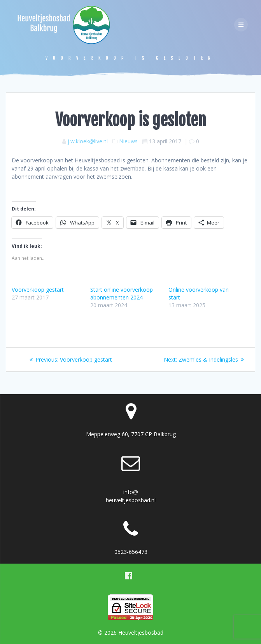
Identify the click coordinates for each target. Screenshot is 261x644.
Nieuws (128, 141)
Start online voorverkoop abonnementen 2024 (122, 293)
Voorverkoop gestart (38, 290)
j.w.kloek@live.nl (88, 141)
